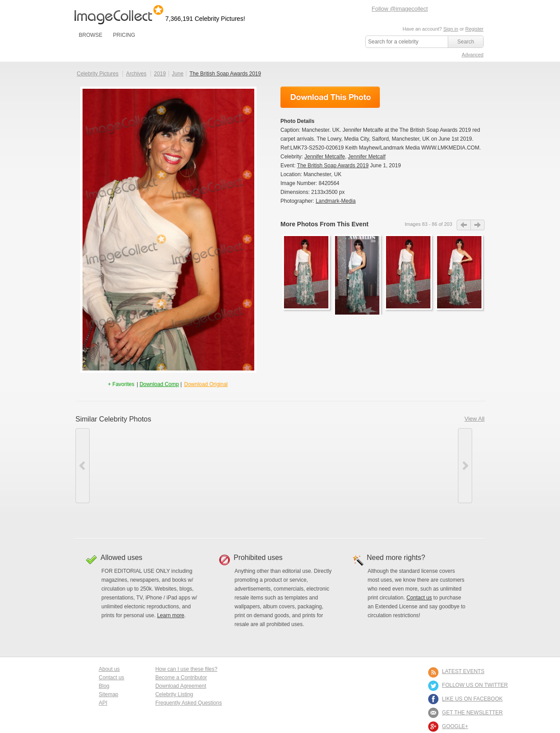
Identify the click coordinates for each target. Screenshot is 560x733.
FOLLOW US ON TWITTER (475, 685)
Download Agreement (181, 686)
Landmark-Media (335, 201)
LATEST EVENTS (463, 671)
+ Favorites (122, 384)
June (177, 74)
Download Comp (159, 384)
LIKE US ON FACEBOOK (472, 699)
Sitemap (109, 694)
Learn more (171, 615)
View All (475, 419)
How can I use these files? (186, 669)
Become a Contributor (181, 678)
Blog (104, 686)
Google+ (455, 726)
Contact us (419, 598)
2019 (160, 74)
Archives (136, 74)
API (103, 703)
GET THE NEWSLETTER (472, 713)
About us (109, 669)
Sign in (451, 29)
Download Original (206, 384)
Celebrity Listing (174, 694)
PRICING (124, 35)
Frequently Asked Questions (189, 703)
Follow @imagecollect (400, 9)
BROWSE (91, 35)
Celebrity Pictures (98, 74)
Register (475, 29)
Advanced (473, 55)
